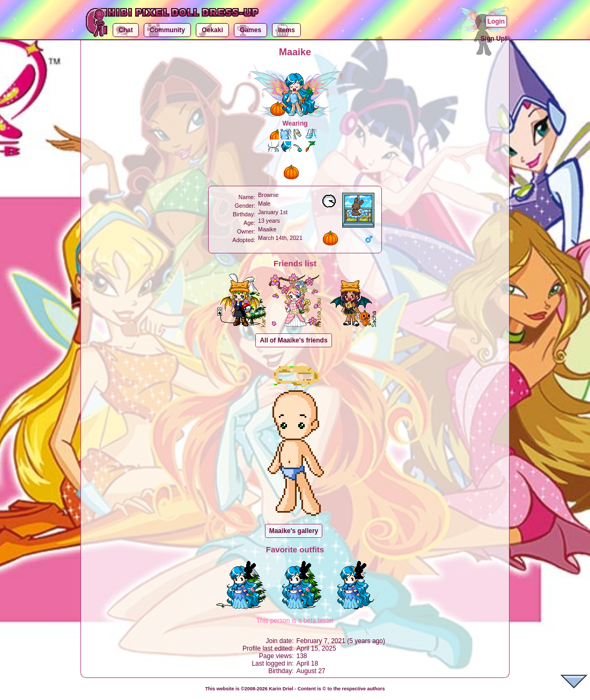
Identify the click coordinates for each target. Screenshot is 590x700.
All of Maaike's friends (293, 340)
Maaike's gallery (294, 531)
